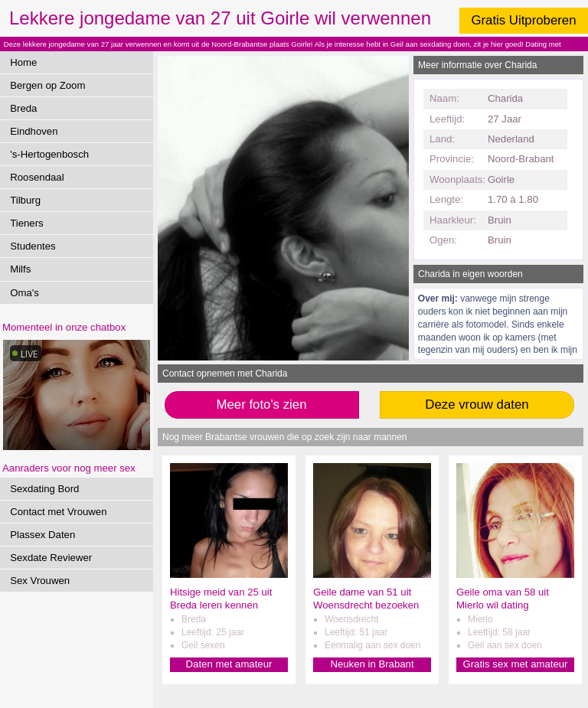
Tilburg (25, 200)
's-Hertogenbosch (49, 154)
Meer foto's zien (262, 405)
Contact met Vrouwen (58, 512)
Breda (23, 108)
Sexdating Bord (44, 489)
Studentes (33, 246)
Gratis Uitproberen (523, 20)
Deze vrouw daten (477, 405)
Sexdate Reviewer (51, 558)
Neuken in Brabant (372, 664)
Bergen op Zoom (47, 85)
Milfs (20, 269)
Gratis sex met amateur (515, 664)
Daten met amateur (229, 664)
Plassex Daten (42, 535)
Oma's (24, 293)
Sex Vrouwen (40, 581)
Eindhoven (34, 131)
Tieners (26, 223)
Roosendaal (37, 177)
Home (23, 62)
